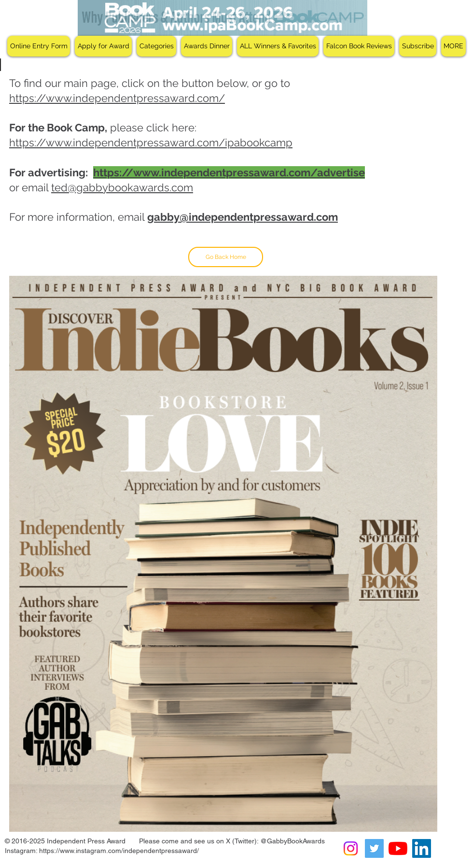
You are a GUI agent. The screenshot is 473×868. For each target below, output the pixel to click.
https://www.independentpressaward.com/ (117, 98)
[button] (103, 46)
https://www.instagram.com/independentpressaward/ (119, 851)
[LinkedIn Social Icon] (422, 848)
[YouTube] (398, 848)
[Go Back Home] (226, 257)
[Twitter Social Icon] (374, 848)
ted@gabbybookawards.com (122, 187)
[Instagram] (351, 848)
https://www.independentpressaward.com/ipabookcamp (151, 142)
